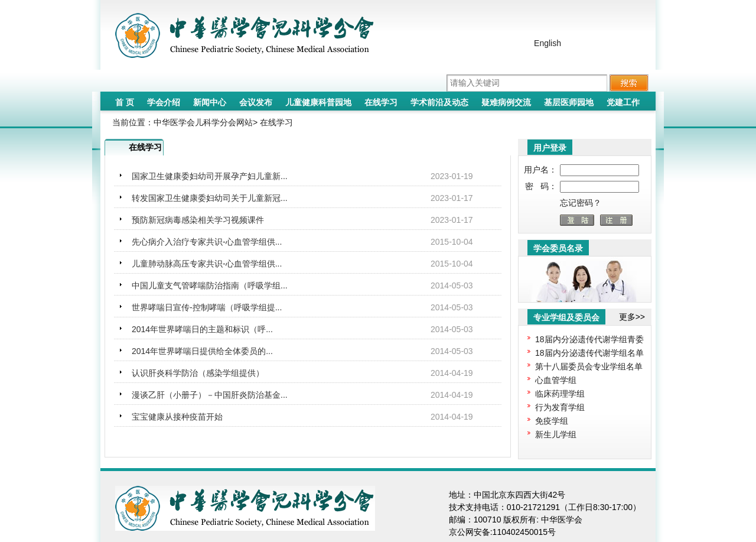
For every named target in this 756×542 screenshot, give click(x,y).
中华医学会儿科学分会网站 (203, 122)
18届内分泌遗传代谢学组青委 (589, 339)
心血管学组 (556, 380)
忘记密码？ (581, 203)
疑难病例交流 (506, 102)
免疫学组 (552, 421)
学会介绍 (164, 102)
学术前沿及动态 (439, 102)
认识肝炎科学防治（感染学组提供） (198, 373)
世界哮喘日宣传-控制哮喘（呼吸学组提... (207, 307)
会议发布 (256, 102)
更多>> (632, 317)
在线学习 (381, 102)
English (548, 43)
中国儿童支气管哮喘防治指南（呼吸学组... (210, 285)
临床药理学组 (560, 394)
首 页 (125, 102)
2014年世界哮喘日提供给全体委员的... (202, 351)
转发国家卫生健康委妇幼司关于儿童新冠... (210, 198)
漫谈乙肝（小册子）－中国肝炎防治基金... (210, 395)
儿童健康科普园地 (318, 102)
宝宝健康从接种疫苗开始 (177, 417)
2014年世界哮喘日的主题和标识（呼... (202, 329)
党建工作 (623, 102)
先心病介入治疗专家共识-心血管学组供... (207, 242)
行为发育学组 (560, 407)
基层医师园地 (569, 102)
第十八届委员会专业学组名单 (589, 366)
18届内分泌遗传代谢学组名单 (589, 353)
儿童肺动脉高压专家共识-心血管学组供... (207, 264)
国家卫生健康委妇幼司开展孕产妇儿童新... (210, 176)
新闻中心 (210, 102)
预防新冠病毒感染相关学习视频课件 (198, 220)
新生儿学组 (556, 434)
